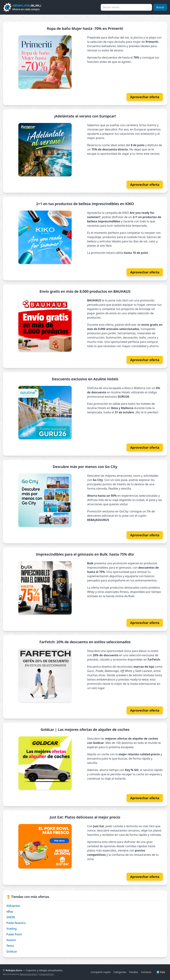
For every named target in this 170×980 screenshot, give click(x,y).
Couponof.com (47, 974)
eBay (10, 911)
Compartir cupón (101, 972)
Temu (10, 946)
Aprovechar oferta (145, 97)
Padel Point (14, 934)
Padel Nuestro (16, 923)
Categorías (120, 972)
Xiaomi (11, 940)
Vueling (12, 929)
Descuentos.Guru (28, 974)
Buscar (160, 7)
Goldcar (12, 951)
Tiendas (134, 972)
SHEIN (11, 917)
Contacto (146, 972)
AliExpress (13, 906)
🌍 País (161, 972)
